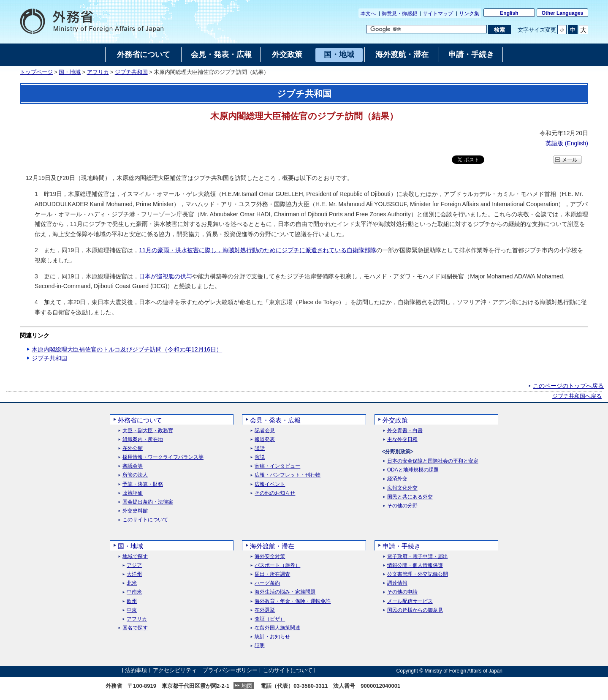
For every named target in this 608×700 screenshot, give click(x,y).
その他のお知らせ (275, 493)
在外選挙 (265, 610)
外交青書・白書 (405, 431)
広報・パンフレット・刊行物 (288, 475)
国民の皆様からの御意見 (415, 610)
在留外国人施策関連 (277, 628)
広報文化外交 (402, 488)
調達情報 (397, 583)
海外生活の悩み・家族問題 (285, 592)
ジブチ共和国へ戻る (577, 396)
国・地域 (70, 72)
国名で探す (135, 628)
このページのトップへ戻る (568, 386)
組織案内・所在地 (143, 440)
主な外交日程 (402, 440)
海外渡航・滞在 (272, 546)
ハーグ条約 (267, 583)
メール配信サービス (410, 601)
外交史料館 (135, 511)
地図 (247, 686)
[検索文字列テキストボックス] (426, 29)
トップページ (36, 72)
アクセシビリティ (175, 671)
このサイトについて (145, 520)
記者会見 (265, 431)
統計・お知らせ (272, 637)
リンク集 (469, 14)
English (509, 13)
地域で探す (135, 557)
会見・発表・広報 (275, 420)
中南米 (134, 592)
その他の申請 (402, 592)
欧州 (132, 601)
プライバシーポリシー (230, 671)
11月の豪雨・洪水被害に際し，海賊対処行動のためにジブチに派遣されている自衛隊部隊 (258, 250)
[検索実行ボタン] (499, 30)
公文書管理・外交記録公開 (418, 574)
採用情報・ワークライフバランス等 (163, 457)
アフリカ (98, 72)
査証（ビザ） (270, 619)
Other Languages (563, 13)
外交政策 (395, 420)
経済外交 (397, 479)
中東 (132, 610)
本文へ (368, 14)
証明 (260, 646)
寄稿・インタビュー (277, 466)
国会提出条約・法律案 (148, 502)
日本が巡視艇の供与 (166, 276)
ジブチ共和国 (131, 72)
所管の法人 (135, 475)
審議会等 (133, 466)
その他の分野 (402, 506)
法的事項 (136, 671)
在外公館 (133, 448)
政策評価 (133, 493)
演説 (260, 457)
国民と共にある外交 (410, 497)
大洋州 (134, 574)
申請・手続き (402, 546)
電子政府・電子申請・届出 (418, 557)
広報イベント (270, 484)
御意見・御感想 (399, 14)
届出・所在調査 (272, 574)
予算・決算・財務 (143, 484)
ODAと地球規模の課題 (413, 470)
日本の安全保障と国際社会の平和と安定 (433, 461)
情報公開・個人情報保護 (415, 565)
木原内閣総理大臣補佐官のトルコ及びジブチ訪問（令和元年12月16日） (127, 349)
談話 (260, 448)
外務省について (140, 420)
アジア (134, 565)
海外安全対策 (270, 557)
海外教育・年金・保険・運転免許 (293, 601)
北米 (132, 583)
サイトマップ (438, 14)
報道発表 (265, 440)
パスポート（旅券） (277, 565)
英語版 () (567, 143)
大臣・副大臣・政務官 (148, 431)
